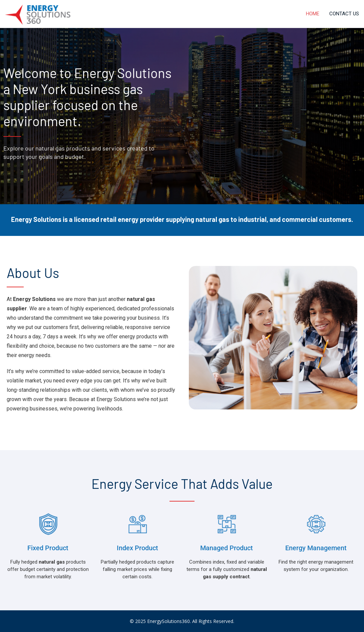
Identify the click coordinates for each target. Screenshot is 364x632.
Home (313, 14)
